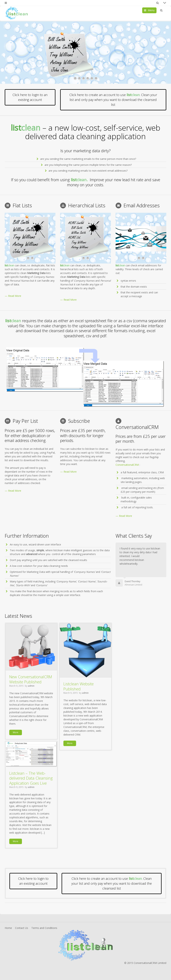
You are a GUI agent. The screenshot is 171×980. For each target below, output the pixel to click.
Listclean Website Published (79, 686)
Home (8, 928)
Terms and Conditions (44, 928)
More (16, 732)
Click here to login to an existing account (30, 97)
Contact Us (22, 928)
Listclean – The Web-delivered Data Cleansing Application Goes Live (31, 778)
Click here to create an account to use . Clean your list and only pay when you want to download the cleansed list (113, 100)
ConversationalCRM (127, 465)
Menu (151, 10)
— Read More (13, 296)
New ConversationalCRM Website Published (31, 679)
